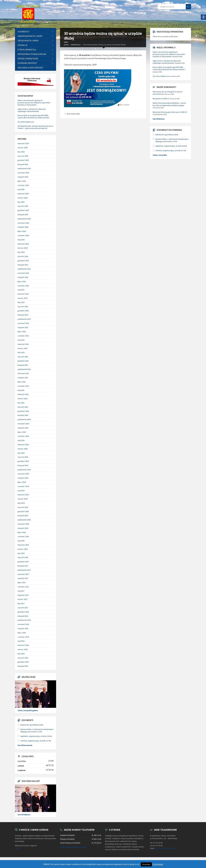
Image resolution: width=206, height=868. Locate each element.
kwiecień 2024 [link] (23, 244)
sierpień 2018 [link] (23, 528)
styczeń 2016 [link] (23, 658)
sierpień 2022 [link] (23, 327)
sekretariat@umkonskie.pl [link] (165, 848)
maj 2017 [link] (21, 591)
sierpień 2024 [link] (23, 227)
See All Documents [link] (25, 745)
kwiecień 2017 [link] (23, 595)
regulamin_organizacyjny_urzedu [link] (33, 736)
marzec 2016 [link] (23, 649)
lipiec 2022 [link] (22, 332)
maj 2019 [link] (21, 491)
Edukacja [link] (22, 45)
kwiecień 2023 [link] (23, 294)
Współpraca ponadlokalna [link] (32, 54)
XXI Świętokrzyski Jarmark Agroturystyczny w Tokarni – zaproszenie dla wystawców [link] (35, 127)
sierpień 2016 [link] (23, 629)
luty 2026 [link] (21, 152)
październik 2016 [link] (24, 620)
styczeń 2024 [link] (23, 256)
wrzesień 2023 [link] (23, 273)
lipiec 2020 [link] (22, 432)
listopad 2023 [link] (23, 265)
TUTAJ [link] (17, 848)
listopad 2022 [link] (23, 315)
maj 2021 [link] (21, 390)
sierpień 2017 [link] (23, 578)
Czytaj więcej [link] (158, 864)
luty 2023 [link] (21, 302)
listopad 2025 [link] (23, 164)
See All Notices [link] (159, 119)
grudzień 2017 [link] (23, 562)
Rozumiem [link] (146, 864)
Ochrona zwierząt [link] (27, 63)
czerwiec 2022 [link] (23, 336)
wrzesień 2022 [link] (23, 323)
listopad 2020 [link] (23, 415)
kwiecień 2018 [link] (23, 545)
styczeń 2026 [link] (23, 156)
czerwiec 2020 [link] (23, 436)
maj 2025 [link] (21, 189)
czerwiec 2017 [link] (23, 587)
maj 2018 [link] (21, 541)
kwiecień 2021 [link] (23, 394)
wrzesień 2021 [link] (23, 373)
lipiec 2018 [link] (22, 532)
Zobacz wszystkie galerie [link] (28, 710)
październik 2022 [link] (24, 319)
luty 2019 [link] (21, 503)
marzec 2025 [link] (23, 198)
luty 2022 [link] (21, 352)
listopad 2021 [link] (23, 365)
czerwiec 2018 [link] (23, 536)
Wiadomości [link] (76, 45)
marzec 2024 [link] (23, 248)
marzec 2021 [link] (23, 398)
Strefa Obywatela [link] (27, 50)
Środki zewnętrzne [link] (28, 59)
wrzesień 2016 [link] (23, 624)
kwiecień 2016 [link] (23, 645)
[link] (28, 14)
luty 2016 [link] (21, 654)
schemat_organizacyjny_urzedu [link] (33, 741)
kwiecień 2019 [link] (23, 495)
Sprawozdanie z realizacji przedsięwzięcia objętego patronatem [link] (37, 730)
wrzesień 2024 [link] (23, 223)
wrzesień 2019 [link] (23, 474)
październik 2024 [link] (24, 219)
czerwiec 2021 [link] (23, 386)
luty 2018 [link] (21, 553)
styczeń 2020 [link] (23, 457)
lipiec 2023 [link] (22, 281)
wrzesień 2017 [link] (23, 574)
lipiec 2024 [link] (22, 231)
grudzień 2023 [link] (23, 261)
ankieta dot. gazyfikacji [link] (29, 725)
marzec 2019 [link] (23, 499)
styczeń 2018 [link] (23, 557)
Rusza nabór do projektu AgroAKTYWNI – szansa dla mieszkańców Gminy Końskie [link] (33, 116)
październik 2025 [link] (24, 168)
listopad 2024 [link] (23, 215)
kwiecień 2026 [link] (23, 143)
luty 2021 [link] (21, 403)
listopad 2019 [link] (23, 465)
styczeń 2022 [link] (23, 357)
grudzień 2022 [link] (23, 311)
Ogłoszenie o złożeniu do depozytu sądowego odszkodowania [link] (32, 110)
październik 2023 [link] (24, 269)
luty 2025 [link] (21, 202)
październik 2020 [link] (24, 419)
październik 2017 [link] (24, 570)
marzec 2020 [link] (23, 449)
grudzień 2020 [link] (23, 411)
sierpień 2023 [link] (23, 277)
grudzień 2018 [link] (23, 511)
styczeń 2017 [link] (23, 608)
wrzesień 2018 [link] (23, 524)
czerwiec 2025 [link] (23, 185)
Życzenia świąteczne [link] (26, 122)
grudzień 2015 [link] (23, 662)
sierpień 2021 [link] (23, 378)
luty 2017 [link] (21, 603)
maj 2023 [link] (21, 290)
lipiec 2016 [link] (22, 633)
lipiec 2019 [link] (22, 482)
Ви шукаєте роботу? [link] (161, 99)
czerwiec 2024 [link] (23, 235)
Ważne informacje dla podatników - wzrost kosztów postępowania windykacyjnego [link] (169, 104)
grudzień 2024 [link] (23, 210)
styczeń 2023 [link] (23, 307)
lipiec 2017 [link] (22, 582)
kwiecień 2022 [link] (23, 344)
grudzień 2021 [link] (23, 361)
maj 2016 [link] (21, 641)
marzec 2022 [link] (23, 348)
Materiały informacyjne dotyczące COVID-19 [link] (170, 112)
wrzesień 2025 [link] (23, 173)
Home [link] (66, 45)
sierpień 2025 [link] (23, 177)
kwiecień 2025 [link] (23, 194)
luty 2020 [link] (21, 453)
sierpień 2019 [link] (23, 478)
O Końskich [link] (23, 32)
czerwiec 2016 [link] (23, 637)
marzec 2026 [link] (23, 148)
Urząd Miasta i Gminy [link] (28, 41)
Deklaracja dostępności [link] (30, 68)
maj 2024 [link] (21, 240)
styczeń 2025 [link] (23, 206)
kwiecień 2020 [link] (23, 445)
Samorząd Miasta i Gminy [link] (30, 36)
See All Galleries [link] (24, 815)
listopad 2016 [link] (23, 616)
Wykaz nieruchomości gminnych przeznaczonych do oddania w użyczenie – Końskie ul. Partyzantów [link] (34, 103)
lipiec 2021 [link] (22, 382)
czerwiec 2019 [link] (23, 486)
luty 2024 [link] (21, 252)
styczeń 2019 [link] (23, 507)
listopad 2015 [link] (23, 666)
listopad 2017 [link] (23, 566)
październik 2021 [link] (24, 369)
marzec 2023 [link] (23, 298)
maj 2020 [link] (21, 440)
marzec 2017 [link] (23, 599)
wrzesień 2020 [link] (23, 424)
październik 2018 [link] (24, 520)
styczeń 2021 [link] (23, 407)
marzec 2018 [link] (23, 549)
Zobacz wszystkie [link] (160, 155)
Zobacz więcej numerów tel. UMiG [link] (73, 847)
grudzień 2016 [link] (23, 612)
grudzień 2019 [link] (23, 461)
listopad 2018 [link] (23, 516)
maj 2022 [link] (21, 340)
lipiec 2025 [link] (22, 181)
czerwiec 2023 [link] (23, 286)
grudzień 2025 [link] (23, 160)
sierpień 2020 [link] (23, 428)
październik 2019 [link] (24, 470)
